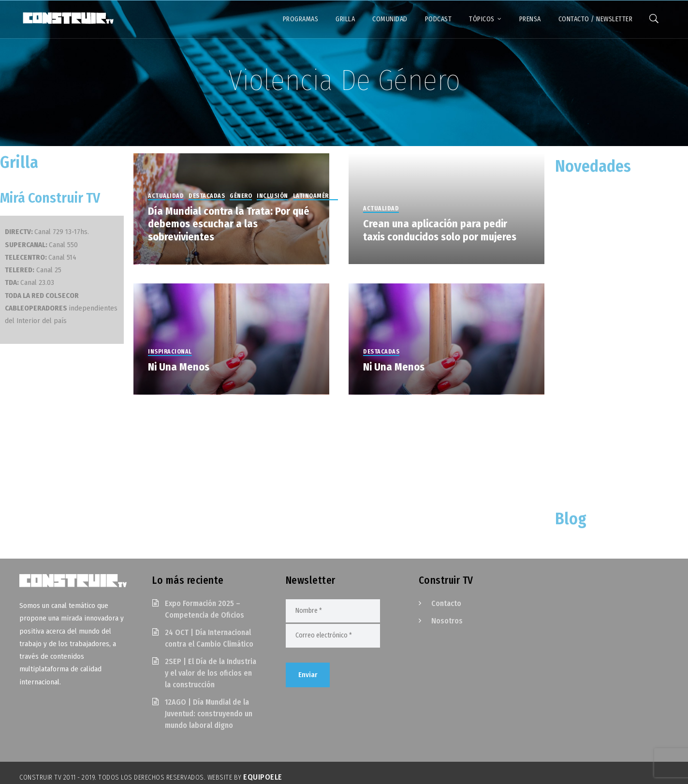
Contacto (446, 603)
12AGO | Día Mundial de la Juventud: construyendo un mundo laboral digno (209, 714)
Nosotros (447, 621)
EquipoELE (263, 777)
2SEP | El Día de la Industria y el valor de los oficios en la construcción (211, 673)
